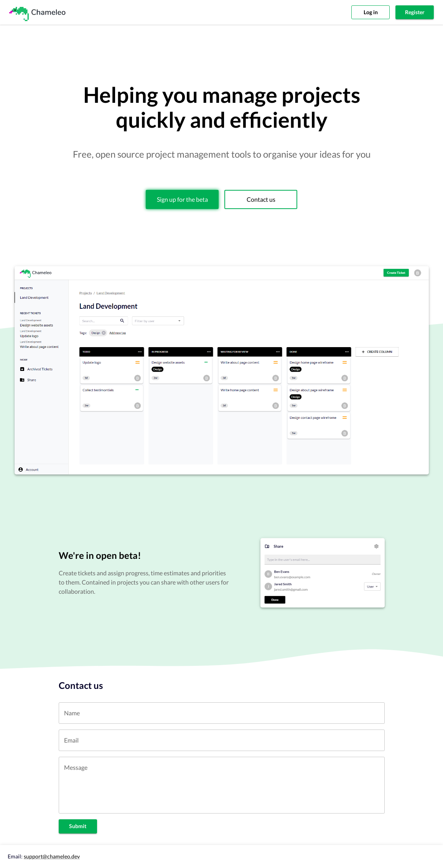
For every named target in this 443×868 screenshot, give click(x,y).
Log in (371, 12)
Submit (78, 826)
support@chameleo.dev (52, 856)
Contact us (261, 199)
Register (415, 12)
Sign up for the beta (182, 199)
